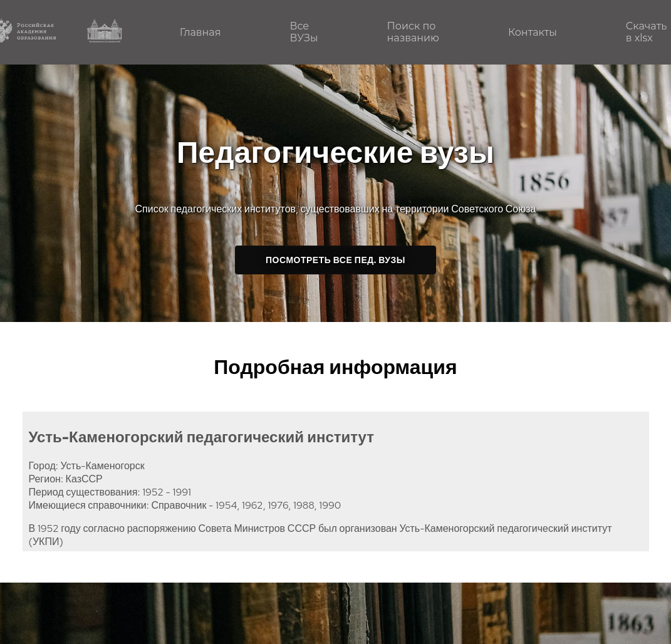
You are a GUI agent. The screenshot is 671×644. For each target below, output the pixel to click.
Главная (200, 32)
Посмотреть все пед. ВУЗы (335, 260)
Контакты (533, 32)
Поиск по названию (413, 32)
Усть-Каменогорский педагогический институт (202, 437)
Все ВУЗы (304, 32)
